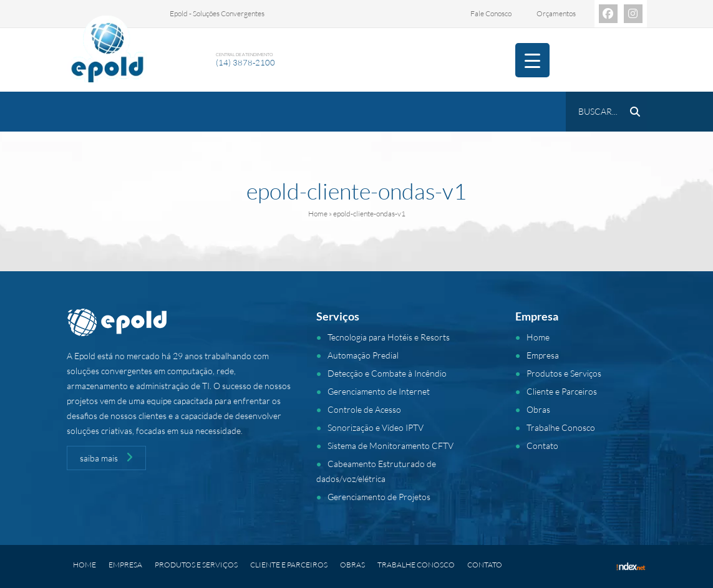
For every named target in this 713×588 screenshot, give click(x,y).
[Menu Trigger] (532, 60)
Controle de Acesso (364, 409)
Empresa (543, 355)
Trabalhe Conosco (561, 427)
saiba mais (106, 458)
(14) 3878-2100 (245, 62)
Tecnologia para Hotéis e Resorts (389, 337)
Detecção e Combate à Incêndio (387, 373)
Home (318, 214)
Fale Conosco (491, 13)
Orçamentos (556, 13)
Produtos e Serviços (564, 373)
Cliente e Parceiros (562, 391)
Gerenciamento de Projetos (379, 497)
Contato (542, 446)
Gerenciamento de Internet (379, 391)
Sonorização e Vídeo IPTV (376, 427)
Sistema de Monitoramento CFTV (390, 446)
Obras (538, 409)
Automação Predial (363, 355)
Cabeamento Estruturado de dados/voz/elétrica (376, 471)
